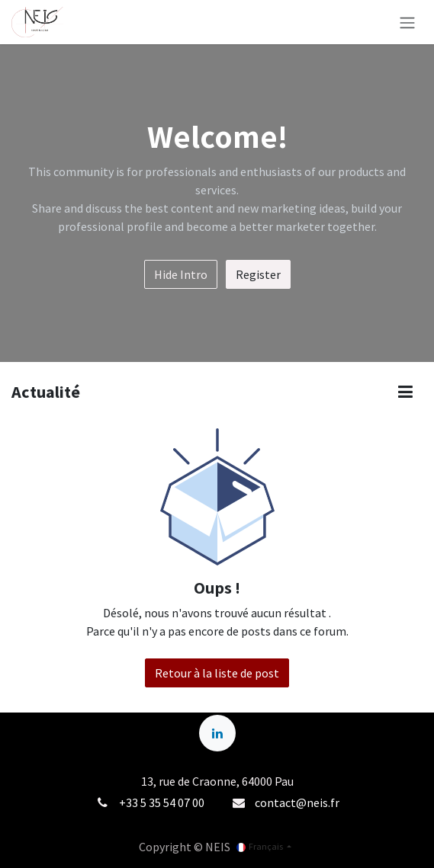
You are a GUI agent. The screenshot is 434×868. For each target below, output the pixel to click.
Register (258, 274)
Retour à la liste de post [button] (217, 673)
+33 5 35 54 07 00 (162, 802)
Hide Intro (181, 274)
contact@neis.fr (297, 802)
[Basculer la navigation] (407, 22)
